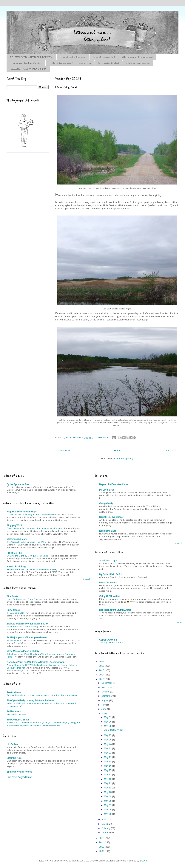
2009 (102, 851)
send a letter (85, 63)
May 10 (108, 792)
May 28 (108, 726)
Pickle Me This (14, 553)
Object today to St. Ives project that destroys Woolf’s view (35, 528)
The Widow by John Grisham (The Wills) (27, 542)
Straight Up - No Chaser (111, 517)
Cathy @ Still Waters (110, 596)
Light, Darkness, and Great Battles (24, 599)
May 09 (108, 796)
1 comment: (103, 438)
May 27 (108, 735)
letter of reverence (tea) (104, 57)
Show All (86, 579)
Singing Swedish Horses (19, 772)
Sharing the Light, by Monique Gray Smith (28, 556)
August (105, 700)
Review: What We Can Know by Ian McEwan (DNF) (32, 569)
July (104, 705)
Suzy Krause (13, 610)
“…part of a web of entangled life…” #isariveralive (31, 514)
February (106, 828)
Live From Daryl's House (19, 777)
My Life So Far (107, 490)
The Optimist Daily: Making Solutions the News (30, 700)
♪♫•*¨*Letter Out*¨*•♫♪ (63, 21)
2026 (102, 662)
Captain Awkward (108, 640)
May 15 (108, 770)
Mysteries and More (17, 539)
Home (117, 451)
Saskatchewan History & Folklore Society (28, 624)
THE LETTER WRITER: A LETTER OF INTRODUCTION (31, 57)
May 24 (108, 744)
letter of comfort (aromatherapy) (137, 57)
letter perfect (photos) (108, 63)
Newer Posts (64, 451)
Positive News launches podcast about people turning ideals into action (42, 695)
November (107, 687)
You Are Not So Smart (18, 720)
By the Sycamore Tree (18, 484)
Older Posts (170, 451)
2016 (102, 666)
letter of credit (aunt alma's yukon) (26, 63)
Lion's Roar (13, 744)
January (106, 833)
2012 (102, 838)
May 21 (108, 753)
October (106, 692)
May (104, 714)
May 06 (108, 810)
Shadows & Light (108, 561)
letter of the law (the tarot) (73, 57)
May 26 (108, 740)
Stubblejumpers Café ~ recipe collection (27, 638)
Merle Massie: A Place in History (23, 651)
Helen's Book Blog (16, 567)
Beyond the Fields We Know (114, 484)
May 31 (108, 717)
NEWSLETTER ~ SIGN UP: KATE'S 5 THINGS (28, 69)
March (105, 824)
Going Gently (106, 503)
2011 (102, 842)
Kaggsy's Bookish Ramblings (22, 512)
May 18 (108, 762)
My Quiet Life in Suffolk (111, 574)
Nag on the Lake (108, 531)
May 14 (108, 775)
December (107, 683)
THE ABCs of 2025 (16, 613)
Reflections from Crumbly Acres (115, 610)
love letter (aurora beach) (61, 63)
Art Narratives (14, 712)
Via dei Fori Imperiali (17, 714)
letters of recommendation (138, 63)
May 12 (108, 783)
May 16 (108, 766)
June (104, 709)
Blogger (144, 861)
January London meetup (111, 643)
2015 (102, 670)
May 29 (108, 722)
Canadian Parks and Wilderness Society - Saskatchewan (36, 662)
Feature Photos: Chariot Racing (23, 627)
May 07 (108, 805)
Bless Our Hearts (108, 583)
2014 (102, 675)
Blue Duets (12, 596)
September (107, 696)
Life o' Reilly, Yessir (67, 87)
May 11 (108, 788)
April (104, 819)
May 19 (108, 757)
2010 (102, 847)
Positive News (14, 692)
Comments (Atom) (124, 459)
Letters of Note (14, 758)
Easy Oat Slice (14, 640)
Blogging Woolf (14, 526)
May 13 (108, 779)
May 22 (108, 748)
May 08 (108, 801)
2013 (102, 679)
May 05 (108, 814)
